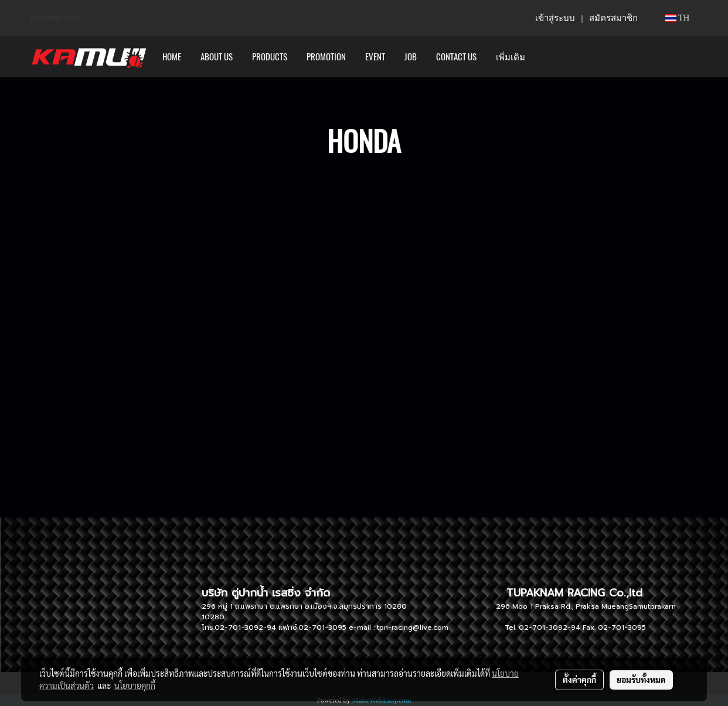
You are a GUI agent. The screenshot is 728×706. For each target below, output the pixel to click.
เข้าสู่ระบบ (555, 18)
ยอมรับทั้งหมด (641, 680)
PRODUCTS (270, 57)
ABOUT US (217, 57)
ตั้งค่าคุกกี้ (579, 680)
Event (375, 57)
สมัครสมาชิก (613, 18)
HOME (172, 57)
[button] (545, 57)
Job (411, 57)
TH (677, 18)
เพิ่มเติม (511, 57)
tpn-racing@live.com (413, 627)
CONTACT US (456, 57)
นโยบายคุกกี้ (135, 685)
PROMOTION (326, 57)
